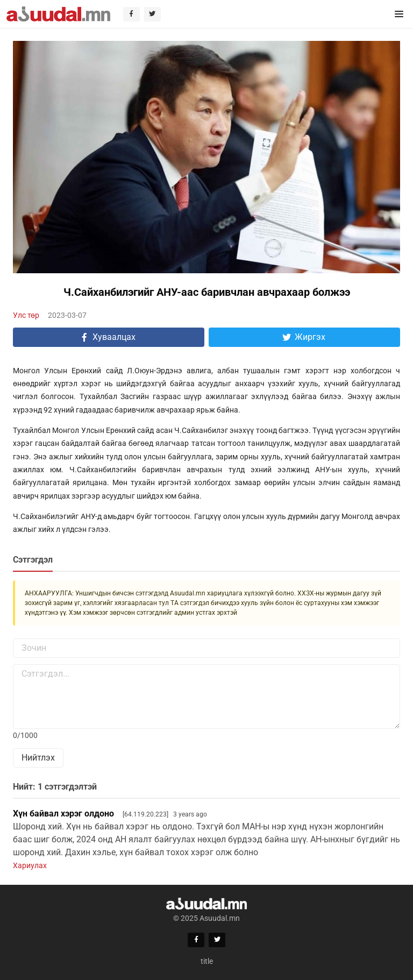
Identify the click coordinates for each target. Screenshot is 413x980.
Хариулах (30, 865)
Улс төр (26, 315)
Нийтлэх (38, 758)
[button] (399, 14)
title (207, 961)
